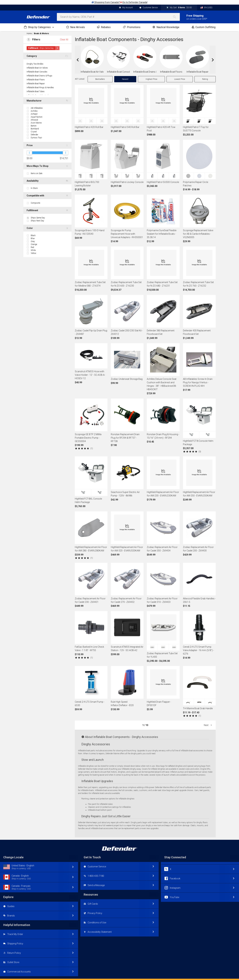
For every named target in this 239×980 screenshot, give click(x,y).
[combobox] (118, 17)
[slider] (29, 153)
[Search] (176, 17)
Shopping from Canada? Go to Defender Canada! (120, 2)
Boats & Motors (42, 33)
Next (208, 725)
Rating (205, 79)
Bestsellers (100, 79)
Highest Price (151, 79)
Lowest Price (180, 79)
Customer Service (149, 8)
